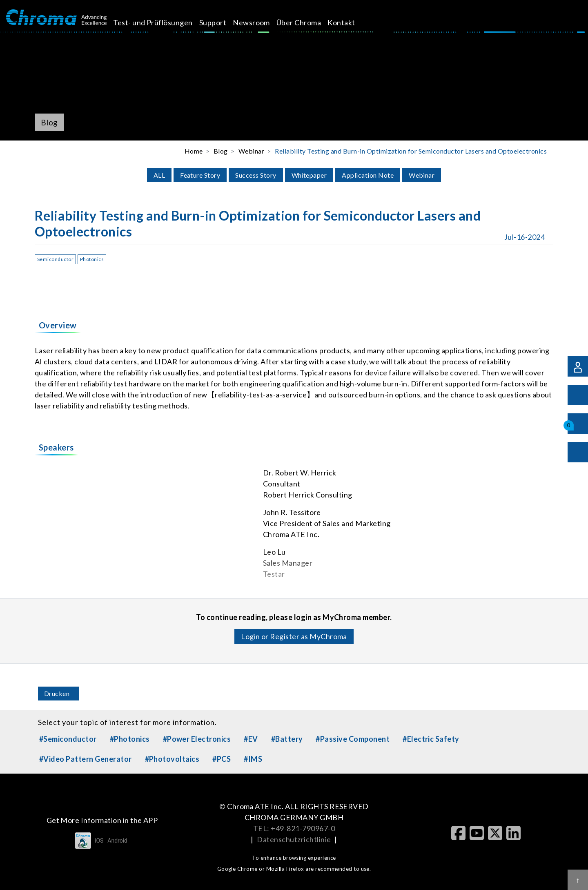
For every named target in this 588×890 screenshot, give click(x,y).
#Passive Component (353, 739)
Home (194, 151)
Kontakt (351, 22)
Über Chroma (308, 22)
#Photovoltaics (172, 759)
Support (222, 22)
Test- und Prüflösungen (162, 22)
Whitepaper (309, 175)
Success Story (256, 175)
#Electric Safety (431, 739)
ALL (159, 175)
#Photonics (130, 739)
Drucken (57, 693)
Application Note (368, 175)
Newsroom (261, 22)
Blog (221, 151)
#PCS (222, 759)
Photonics (92, 259)
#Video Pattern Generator (86, 759)
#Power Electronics (197, 739)
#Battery (287, 739)
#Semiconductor (68, 739)
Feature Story (200, 175)
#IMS (253, 759)
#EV (251, 739)
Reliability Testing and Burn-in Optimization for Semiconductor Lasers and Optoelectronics (411, 151)
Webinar (422, 175)
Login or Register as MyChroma (294, 636)
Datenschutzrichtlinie (294, 839)
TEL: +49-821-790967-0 (294, 828)
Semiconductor (55, 259)
